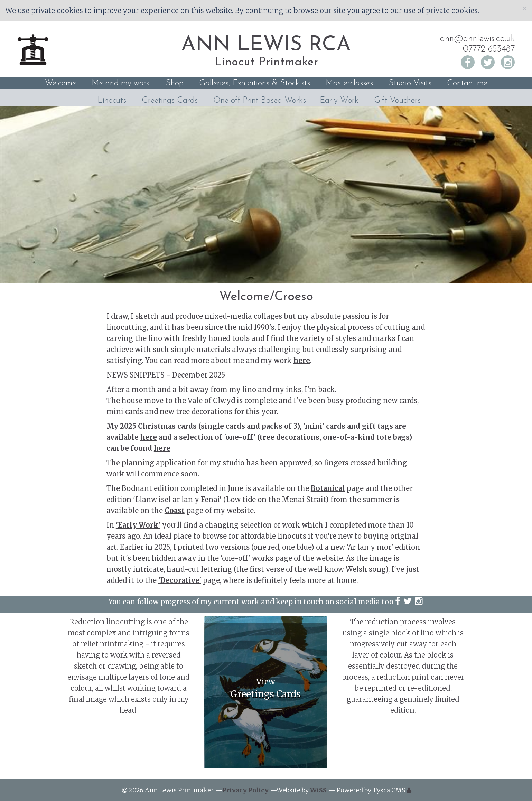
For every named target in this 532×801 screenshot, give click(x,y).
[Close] (525, 8)
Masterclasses (349, 83)
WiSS (318, 790)
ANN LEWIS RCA (266, 45)
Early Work (339, 101)
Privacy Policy (245, 790)
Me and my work (121, 83)
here (302, 360)
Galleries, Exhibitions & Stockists (255, 83)
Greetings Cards (170, 101)
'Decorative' (180, 580)
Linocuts (112, 101)
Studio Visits (410, 83)
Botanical (328, 488)
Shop (175, 83)
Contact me (467, 83)
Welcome (60, 83)
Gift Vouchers (397, 101)
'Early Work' (138, 525)
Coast (175, 510)
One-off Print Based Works (260, 101)
